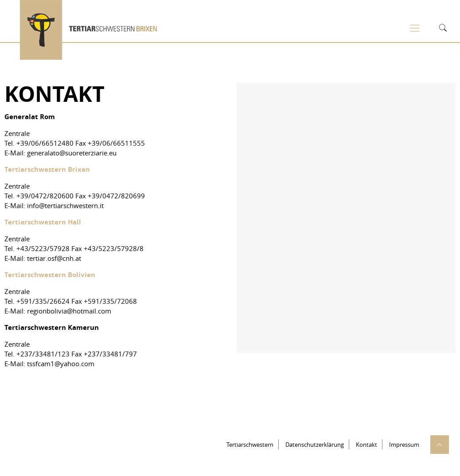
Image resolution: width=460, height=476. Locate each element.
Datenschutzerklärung (315, 445)
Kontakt (366, 445)
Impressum (404, 445)
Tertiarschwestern (250, 445)
